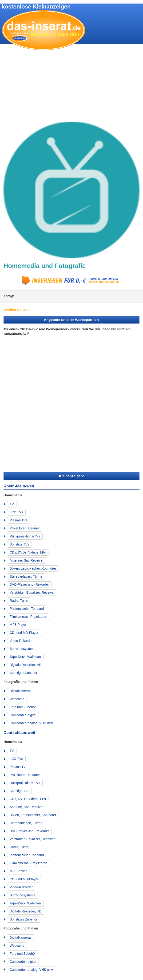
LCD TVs (16, 512)
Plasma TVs (18, 520)
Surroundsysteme (23, 649)
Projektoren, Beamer (25, 528)
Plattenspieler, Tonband (27, 609)
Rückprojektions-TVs (25, 536)
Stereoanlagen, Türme (26, 576)
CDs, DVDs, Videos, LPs (28, 552)
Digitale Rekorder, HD (26, 665)
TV (12, 504)
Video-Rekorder (21, 641)
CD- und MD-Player (24, 633)
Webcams (17, 699)
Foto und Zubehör (23, 707)
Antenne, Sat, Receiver (27, 560)
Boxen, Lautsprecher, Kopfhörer (33, 568)
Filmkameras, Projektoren (28, 617)
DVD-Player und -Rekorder (29, 584)
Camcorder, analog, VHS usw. (32, 723)
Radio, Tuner (19, 601)
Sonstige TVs (19, 544)
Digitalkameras (21, 691)
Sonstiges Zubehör (24, 673)
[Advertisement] (71, 86)
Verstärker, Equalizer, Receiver (32, 592)
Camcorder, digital (23, 715)
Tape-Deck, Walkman (25, 657)
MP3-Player (18, 625)
